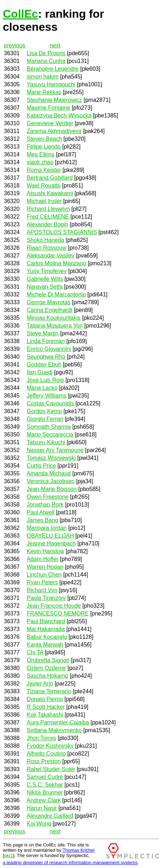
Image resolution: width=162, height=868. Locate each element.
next (55, 45)
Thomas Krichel (79, 850)
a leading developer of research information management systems (70, 863)
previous (15, 45)
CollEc (21, 14)
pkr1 (9, 855)
